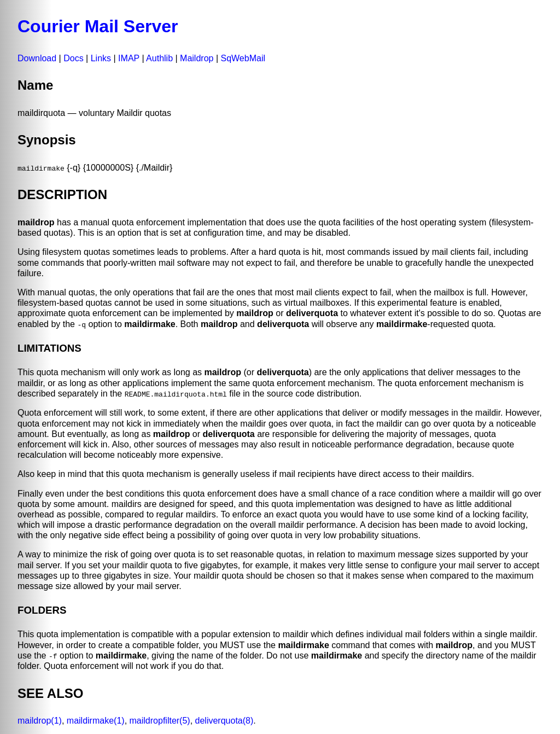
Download (37, 58)
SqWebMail (243, 58)
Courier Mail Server (98, 26)
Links (101, 58)
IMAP (129, 58)
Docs (73, 58)
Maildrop (197, 58)
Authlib (159, 58)
